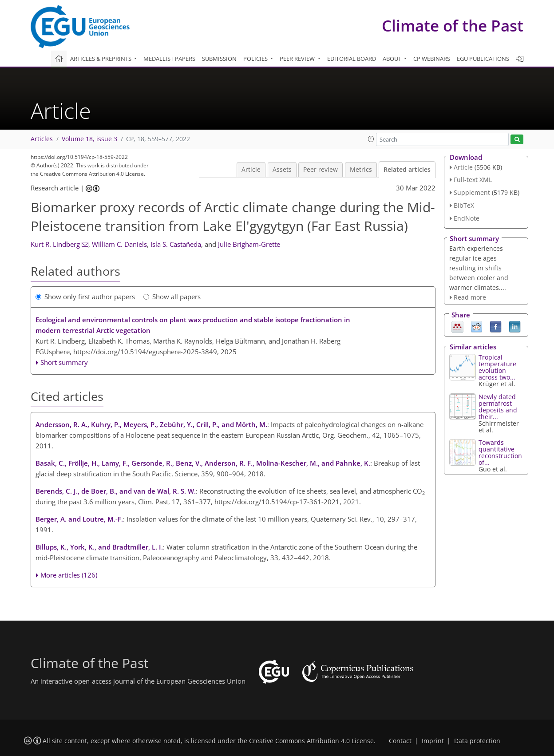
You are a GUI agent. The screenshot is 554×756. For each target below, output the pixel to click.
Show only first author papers (85, 297)
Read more (470, 297)
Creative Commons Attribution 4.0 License (311, 741)
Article (251, 170)
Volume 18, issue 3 (89, 139)
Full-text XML (473, 180)
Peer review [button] (298, 59)
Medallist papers (169, 59)
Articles (42, 139)
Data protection (477, 741)
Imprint (433, 741)
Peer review (321, 170)
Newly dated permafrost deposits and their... (498, 407)
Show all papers (172, 297)
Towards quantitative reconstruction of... (500, 452)
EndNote (467, 218)
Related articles (407, 170)
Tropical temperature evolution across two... (497, 367)
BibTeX (464, 205)
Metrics (361, 170)
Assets (282, 170)
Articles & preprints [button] (101, 59)
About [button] (393, 59)
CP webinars (432, 59)
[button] (371, 139)
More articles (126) (69, 575)
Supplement (472, 192)
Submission (219, 59)
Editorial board (352, 59)
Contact (400, 741)
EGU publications (483, 59)
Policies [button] (256, 59)
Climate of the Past (453, 26)
